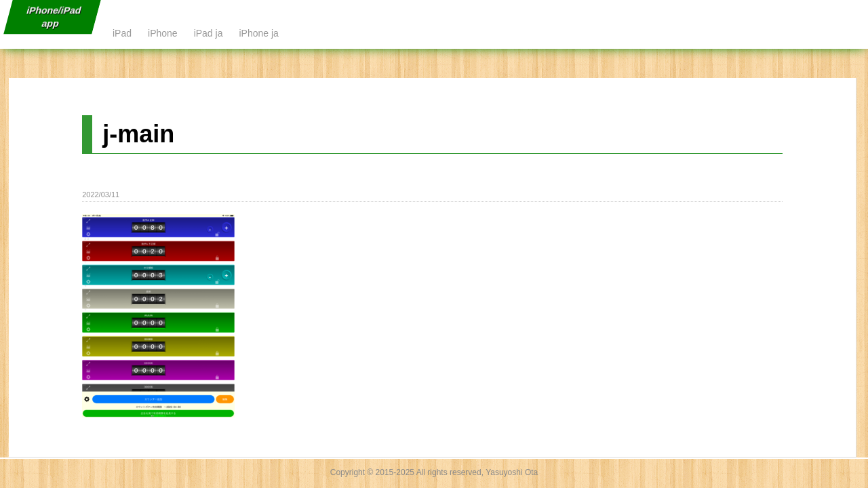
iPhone (163, 33)
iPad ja (209, 33)
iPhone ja (258, 33)
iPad (122, 33)
